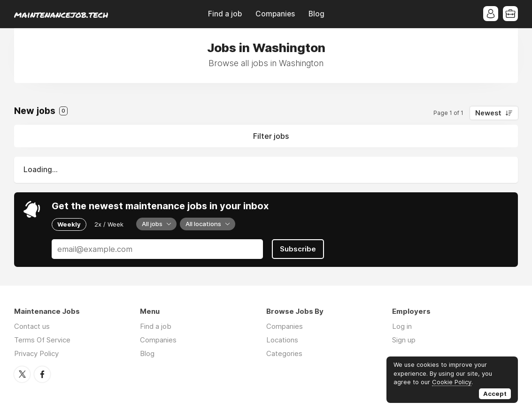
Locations (282, 340)
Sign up (404, 340)
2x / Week (109, 224)
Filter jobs (271, 136)
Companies (275, 14)
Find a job (225, 14)
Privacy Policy (36, 353)
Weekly (69, 224)
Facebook (42, 374)
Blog (316, 14)
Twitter (22, 374)
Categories (284, 353)
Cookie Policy (452, 382)
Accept (495, 394)
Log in (402, 326)
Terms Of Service (42, 340)
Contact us (32, 326)
